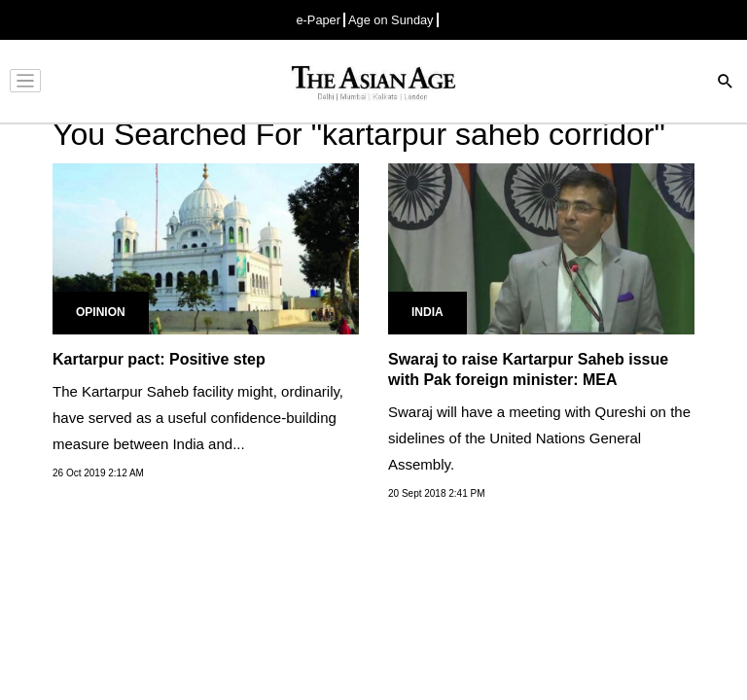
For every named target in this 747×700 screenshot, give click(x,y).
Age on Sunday (391, 20)
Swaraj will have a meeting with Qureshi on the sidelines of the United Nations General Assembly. (539, 438)
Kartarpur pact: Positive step (159, 359)
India (427, 312)
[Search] (726, 83)
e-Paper (318, 20)
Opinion (101, 312)
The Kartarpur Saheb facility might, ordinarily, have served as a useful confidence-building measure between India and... (198, 418)
